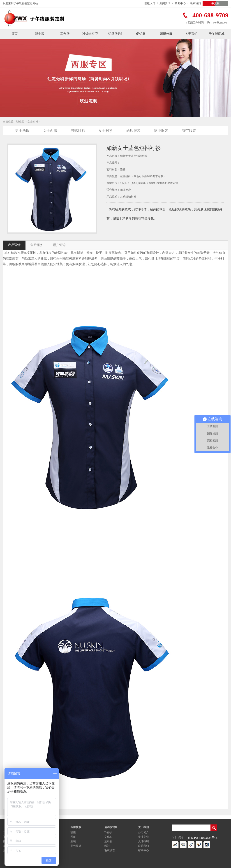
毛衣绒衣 (110, 850)
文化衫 (108, 837)
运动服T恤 (116, 34)
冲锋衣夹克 (90, 34)
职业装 (40, 34)
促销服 (141, 34)
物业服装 (161, 131)
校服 (73, 832)
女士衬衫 (33, 122)
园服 (73, 837)
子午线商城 (217, 34)
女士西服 (50, 131)
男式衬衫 (78, 131)
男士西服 (22, 131)
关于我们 (191, 34)
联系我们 (195, 3)
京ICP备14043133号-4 (202, 838)
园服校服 (166, 34)
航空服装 (189, 131)
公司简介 (143, 832)
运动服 (108, 841)
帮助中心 (180, 3)
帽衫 (107, 846)
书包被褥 (76, 846)
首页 (14, 34)
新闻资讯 (165, 3)
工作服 (65, 34)
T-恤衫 (108, 832)
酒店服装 (133, 131)
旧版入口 (150, 3)
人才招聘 (143, 841)
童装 (73, 841)
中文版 (215, 3)
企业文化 (143, 837)
